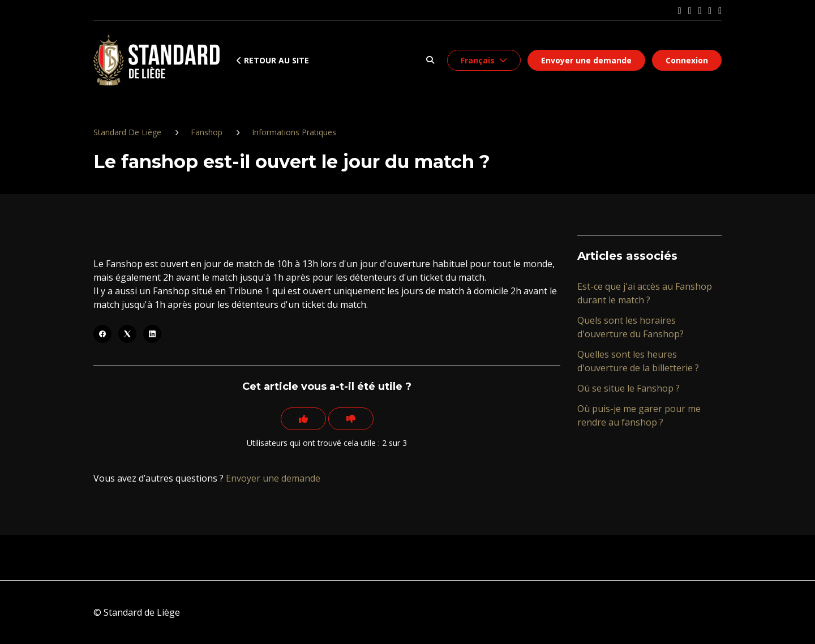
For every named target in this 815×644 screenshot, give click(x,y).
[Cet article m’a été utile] (303, 419)
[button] (430, 60)
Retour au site (273, 60)
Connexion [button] (687, 60)
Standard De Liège (127, 132)
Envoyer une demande (586, 60)
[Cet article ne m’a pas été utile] (351, 419)
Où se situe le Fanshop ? (629, 388)
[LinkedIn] (152, 334)
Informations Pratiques (294, 132)
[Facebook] (102, 334)
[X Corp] (127, 334)
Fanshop (207, 132)
